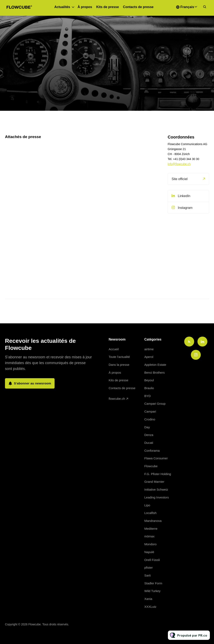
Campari (150, 411)
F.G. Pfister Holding (158, 474)
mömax (149, 536)
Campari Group (155, 404)
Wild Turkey (152, 591)
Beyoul (149, 380)
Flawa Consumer (156, 458)
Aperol (149, 357)
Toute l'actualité (119, 357)
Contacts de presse (138, 7)
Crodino (150, 419)
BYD (148, 396)
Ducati (149, 443)
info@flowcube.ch (179, 164)
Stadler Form (153, 583)
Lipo (147, 505)
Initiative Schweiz (156, 489)
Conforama (152, 451)
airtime (149, 349)
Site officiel (180, 179)
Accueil (114, 349)
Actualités (62, 7)
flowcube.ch (117, 399)
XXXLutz (150, 607)
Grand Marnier (154, 482)
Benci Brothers (154, 373)
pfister (149, 568)
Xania (148, 599)
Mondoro (150, 544)
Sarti (148, 575)
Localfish (150, 513)
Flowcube (151, 466)
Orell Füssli (152, 560)
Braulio (149, 388)
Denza (149, 435)
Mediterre (151, 529)
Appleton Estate (155, 365)
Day (147, 427)
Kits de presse (107, 7)
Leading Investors (157, 497)
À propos (85, 7)
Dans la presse (119, 365)
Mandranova (153, 521)
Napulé (149, 552)
